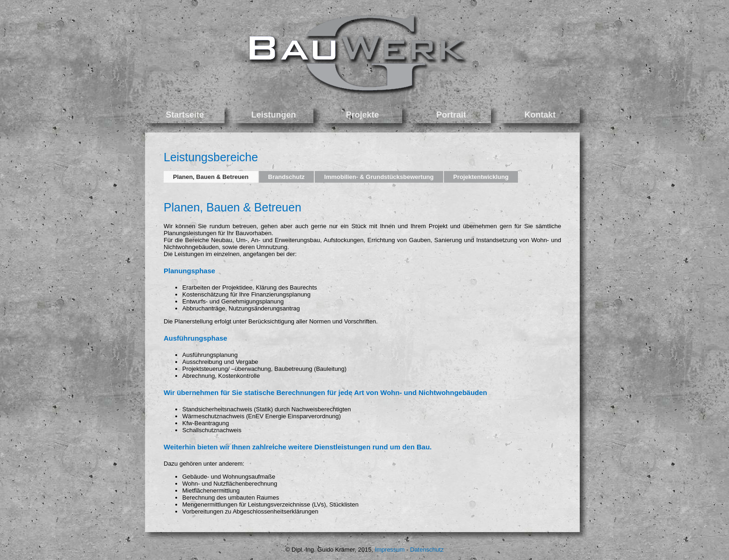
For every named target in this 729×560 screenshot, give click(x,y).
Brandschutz (287, 177)
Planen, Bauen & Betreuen (211, 177)
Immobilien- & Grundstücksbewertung (379, 177)
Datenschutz (427, 550)
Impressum (390, 550)
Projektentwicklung (481, 177)
